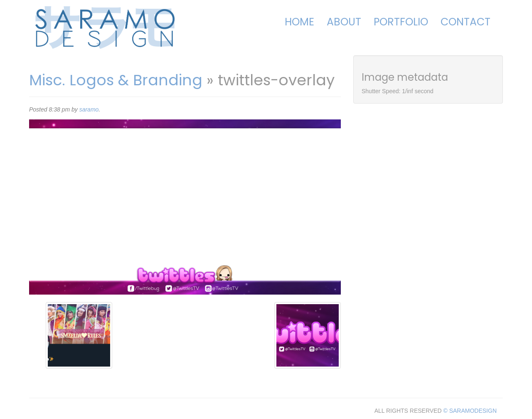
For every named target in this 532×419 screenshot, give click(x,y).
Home (299, 22)
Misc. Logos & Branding (116, 80)
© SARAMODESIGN (470, 411)
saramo (89, 109)
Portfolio (401, 22)
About (344, 22)
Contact (465, 22)
